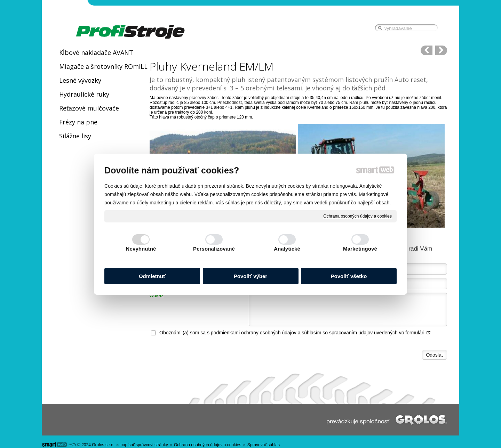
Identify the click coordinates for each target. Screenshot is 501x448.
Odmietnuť (152, 276)
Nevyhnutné (141, 249)
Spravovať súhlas (264, 445)
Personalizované (214, 249)
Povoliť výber (250, 276)
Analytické (287, 249)
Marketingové (360, 249)
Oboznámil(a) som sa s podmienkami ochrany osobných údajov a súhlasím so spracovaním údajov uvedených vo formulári (295, 333)
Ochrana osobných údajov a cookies (357, 216)
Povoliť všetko (349, 276)
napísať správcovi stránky (144, 445)
